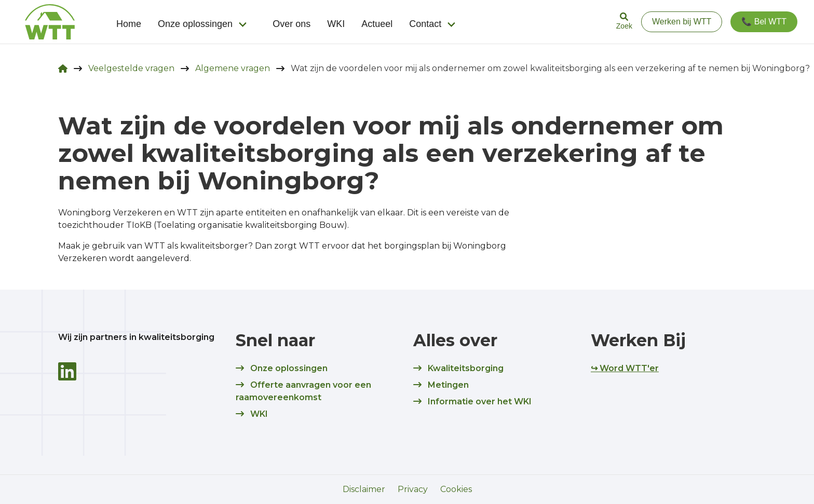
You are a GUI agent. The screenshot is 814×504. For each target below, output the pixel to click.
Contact (425, 24)
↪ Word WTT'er (625, 368)
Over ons (291, 24)
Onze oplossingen (195, 24)
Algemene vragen (233, 68)
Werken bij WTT (682, 22)
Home (129, 24)
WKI (336, 24)
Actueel (377, 24)
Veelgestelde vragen (131, 68)
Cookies (456, 489)
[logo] (50, 22)
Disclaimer (364, 489)
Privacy (413, 489)
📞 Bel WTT (764, 22)
